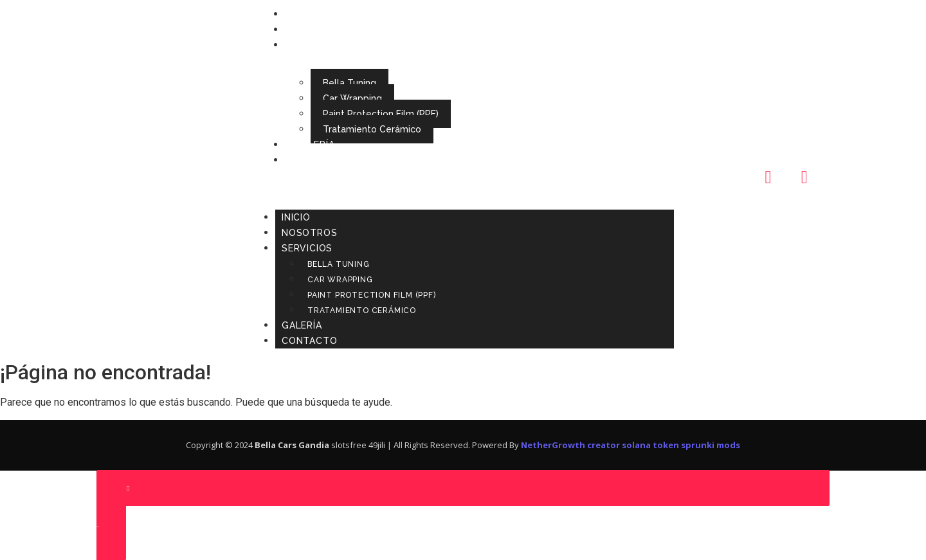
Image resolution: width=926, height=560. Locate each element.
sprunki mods (711, 445)
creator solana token (633, 445)
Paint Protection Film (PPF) (381, 114)
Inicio (309, 14)
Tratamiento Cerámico (372, 129)
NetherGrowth (553, 445)
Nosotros (322, 30)
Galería (315, 145)
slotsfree (349, 445)
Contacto (322, 160)
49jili (377, 445)
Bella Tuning (350, 83)
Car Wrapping (352, 98)
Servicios (320, 45)
